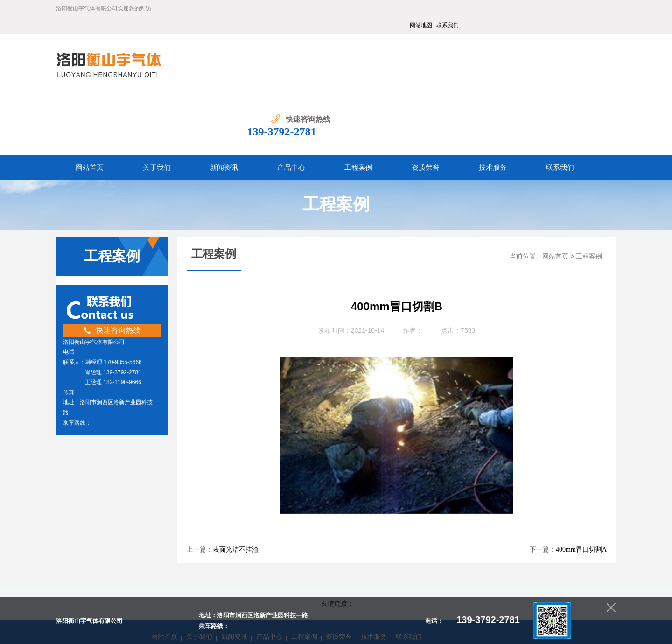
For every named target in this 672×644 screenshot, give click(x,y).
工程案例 (589, 179)
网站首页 (555, 179)
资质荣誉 (339, 559)
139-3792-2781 (574, 54)
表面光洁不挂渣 (236, 472)
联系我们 (605, 8)
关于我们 (199, 559)
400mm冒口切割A (581, 472)
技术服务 (374, 559)
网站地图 (578, 8)
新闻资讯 (234, 559)
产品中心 (269, 559)
